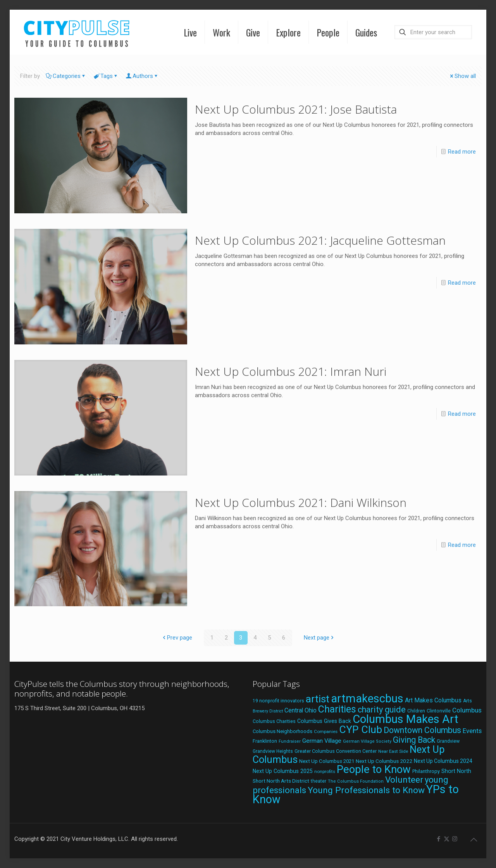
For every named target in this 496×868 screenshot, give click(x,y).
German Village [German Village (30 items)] (322, 741)
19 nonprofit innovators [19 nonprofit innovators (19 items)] (278, 701)
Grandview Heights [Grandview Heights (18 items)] (273, 751)
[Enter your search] (433, 32)
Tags (106, 76)
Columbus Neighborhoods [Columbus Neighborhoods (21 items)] (282, 731)
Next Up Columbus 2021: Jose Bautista (296, 109)
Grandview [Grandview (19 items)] (448, 741)
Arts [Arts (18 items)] (468, 701)
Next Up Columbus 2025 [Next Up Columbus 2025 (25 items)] (283, 771)
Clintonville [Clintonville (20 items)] (439, 711)
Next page (319, 638)
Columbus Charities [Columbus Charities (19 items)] (274, 721)
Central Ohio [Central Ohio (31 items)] (301, 710)
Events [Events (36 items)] (472, 731)
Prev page (177, 638)
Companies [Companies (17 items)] (326, 731)
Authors (142, 76)
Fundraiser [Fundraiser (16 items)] (290, 741)
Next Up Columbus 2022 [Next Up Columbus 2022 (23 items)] (384, 761)
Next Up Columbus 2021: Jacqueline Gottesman (320, 240)
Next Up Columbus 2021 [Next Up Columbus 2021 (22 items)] (327, 761)
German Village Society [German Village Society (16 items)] (367, 741)
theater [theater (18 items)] (319, 781)
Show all (462, 76)
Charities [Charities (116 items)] (337, 709)
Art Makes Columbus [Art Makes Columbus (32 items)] (433, 700)
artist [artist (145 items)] (318, 699)
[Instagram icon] (455, 839)
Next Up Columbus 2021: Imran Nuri (291, 371)
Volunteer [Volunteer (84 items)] (404, 780)
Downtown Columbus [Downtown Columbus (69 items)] (422, 730)
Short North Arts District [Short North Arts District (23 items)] (281, 781)
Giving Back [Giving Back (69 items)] (414, 740)
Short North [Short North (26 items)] (456, 771)
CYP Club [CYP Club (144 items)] (361, 730)
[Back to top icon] (474, 840)
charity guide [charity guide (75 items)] (382, 710)
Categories (66, 76)
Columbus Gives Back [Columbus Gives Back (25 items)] (324, 721)
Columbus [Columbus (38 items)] (467, 710)
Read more (462, 152)
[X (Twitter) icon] (447, 839)
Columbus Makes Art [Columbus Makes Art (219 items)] (406, 719)
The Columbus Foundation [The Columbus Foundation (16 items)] (356, 781)
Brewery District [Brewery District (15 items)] (268, 711)
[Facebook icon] (438, 839)
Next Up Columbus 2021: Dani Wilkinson (301, 502)
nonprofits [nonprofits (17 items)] (325, 771)
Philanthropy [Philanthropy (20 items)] (426, 771)
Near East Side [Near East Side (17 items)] (393, 751)
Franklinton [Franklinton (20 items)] (265, 741)
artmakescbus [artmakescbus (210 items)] (367, 699)
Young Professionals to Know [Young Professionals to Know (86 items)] (366, 790)
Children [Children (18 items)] (416, 711)
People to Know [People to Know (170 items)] (374, 769)
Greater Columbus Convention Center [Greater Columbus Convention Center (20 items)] (336, 751)
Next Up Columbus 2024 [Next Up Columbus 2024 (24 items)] (443, 761)
